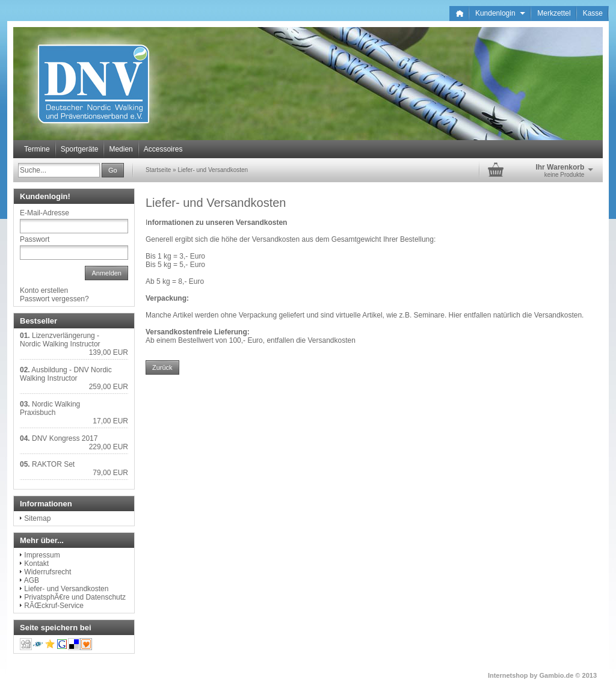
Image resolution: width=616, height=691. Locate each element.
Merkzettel (554, 13)
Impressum (42, 555)
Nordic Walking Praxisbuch (50, 408)
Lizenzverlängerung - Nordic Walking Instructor (60, 340)
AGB (32, 580)
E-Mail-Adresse (45, 213)
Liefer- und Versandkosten (213, 170)
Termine (37, 149)
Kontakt (36, 564)
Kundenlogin (500, 13)
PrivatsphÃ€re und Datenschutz (75, 597)
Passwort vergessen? (54, 299)
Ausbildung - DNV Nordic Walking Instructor (66, 374)
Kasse (593, 13)
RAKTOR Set (53, 464)
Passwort (35, 239)
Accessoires (163, 149)
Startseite (158, 170)
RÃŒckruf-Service (54, 606)
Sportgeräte (80, 149)
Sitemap (37, 518)
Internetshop (508, 675)
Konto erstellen (44, 290)
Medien (121, 149)
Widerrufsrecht (48, 572)
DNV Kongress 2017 (65, 438)
